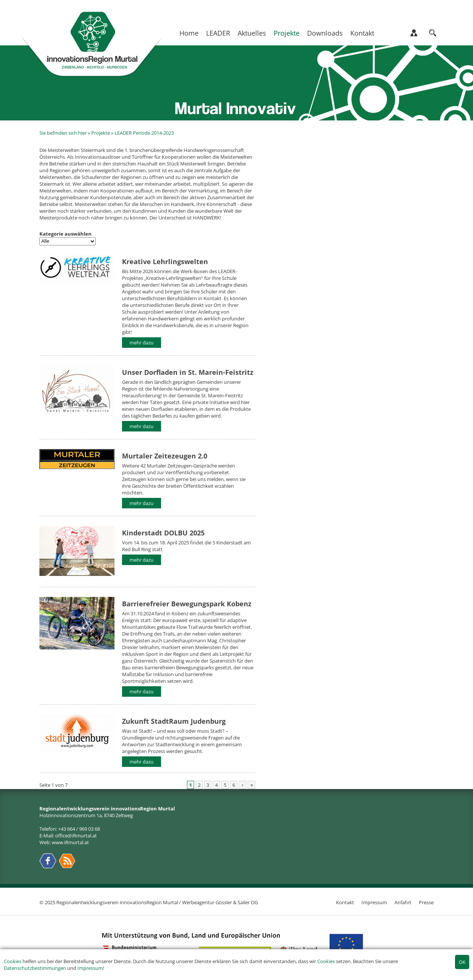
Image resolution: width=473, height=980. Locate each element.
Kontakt (362, 33)
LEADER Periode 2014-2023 (144, 133)
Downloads (325, 33)
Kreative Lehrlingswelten (165, 261)
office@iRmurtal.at (76, 836)
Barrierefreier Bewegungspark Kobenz (187, 603)
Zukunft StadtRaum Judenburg (174, 721)
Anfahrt (403, 902)
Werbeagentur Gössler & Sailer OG (220, 902)
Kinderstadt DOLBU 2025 (163, 533)
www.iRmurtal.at (70, 842)
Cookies (13, 961)
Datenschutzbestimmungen (35, 968)
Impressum (90, 968)
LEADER (218, 33)
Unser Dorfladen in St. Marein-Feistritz (188, 372)
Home (189, 33)
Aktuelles (252, 33)
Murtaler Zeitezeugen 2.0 (165, 456)
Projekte (287, 33)
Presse (426, 902)
